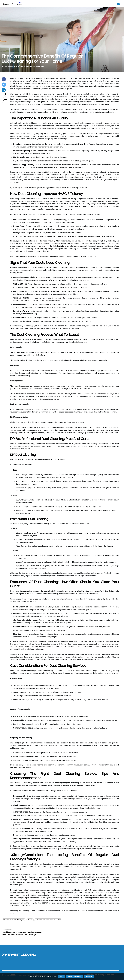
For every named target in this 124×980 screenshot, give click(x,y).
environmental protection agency (15, 920)
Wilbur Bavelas (8, 66)
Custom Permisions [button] (74, 977)
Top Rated (17, 4)
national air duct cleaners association (49, 920)
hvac (31, 920)
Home (6, 4)
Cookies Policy (52, 977)
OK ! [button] (62, 977)
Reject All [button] (89, 977)
